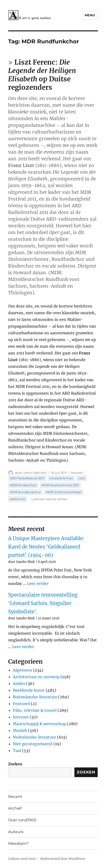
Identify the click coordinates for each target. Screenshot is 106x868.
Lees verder (38, 583)
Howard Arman (61, 478)
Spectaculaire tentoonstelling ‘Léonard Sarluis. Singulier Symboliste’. (43, 603)
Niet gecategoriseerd (33, 744)
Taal (17, 750)
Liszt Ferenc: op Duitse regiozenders (42, 75)
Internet (21, 717)
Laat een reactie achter (49, 499)
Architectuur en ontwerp (36, 677)
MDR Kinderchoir (23, 485)
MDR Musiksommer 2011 (60, 485)
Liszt (82, 478)
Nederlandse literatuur (34, 737)
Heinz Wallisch (35, 473)
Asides (19, 683)
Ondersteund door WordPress (63, 859)
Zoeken (15, 764)
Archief (15, 808)
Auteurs (16, 832)
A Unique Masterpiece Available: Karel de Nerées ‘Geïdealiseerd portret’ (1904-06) (46, 547)
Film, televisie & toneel (35, 710)
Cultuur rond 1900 (22, 859)
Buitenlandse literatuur (35, 697)
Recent (15, 797)
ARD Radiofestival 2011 (27, 478)
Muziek (77, 473)
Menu (90, 15)
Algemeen (22, 670)
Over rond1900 (22, 820)
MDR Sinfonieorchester (64, 492)
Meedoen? (18, 843)
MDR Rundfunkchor (25, 492)
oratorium (18, 499)
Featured (21, 704)
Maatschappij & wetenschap (39, 724)
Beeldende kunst (29, 690)
